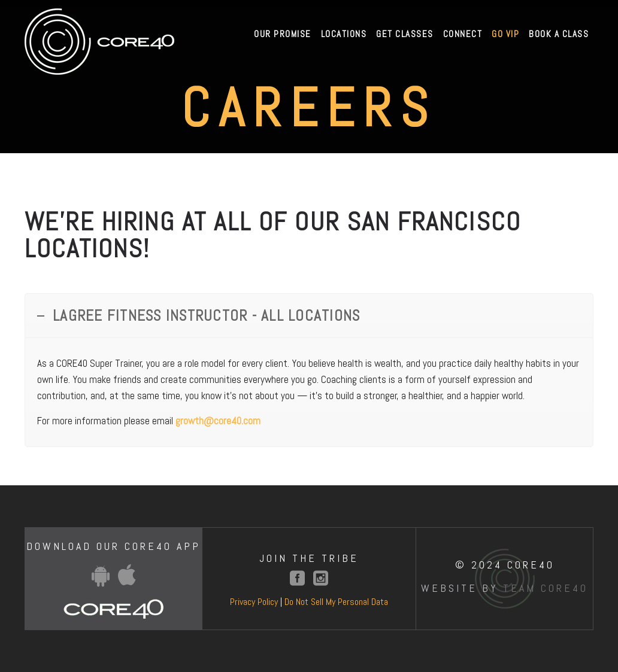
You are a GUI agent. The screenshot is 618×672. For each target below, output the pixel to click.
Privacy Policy (254, 602)
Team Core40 (546, 588)
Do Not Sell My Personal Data (336, 602)
